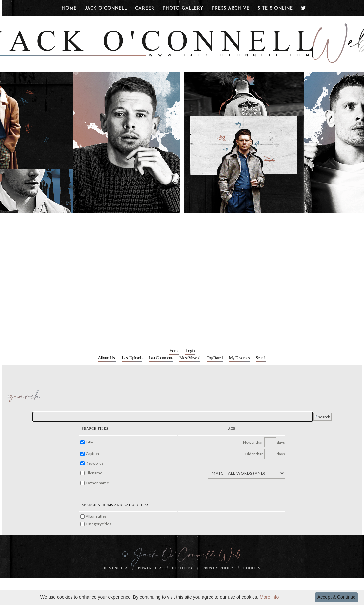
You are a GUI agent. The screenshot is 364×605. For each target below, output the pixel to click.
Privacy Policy (218, 568)
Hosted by (182, 568)
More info (269, 597)
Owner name (97, 483)
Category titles (98, 524)
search (323, 417)
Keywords (95, 463)
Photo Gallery (183, 8)
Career (145, 8)
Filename (94, 473)
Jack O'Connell (106, 8)
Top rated (215, 358)
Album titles (96, 516)
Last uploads (132, 358)
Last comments (161, 358)
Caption (92, 454)
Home (69, 8)
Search (261, 358)
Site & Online (275, 8)
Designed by (116, 568)
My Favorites (239, 358)
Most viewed (190, 358)
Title (90, 442)
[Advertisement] (61, 278)
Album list (107, 358)
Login (190, 351)
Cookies (252, 568)
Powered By (150, 568)
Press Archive (231, 8)
